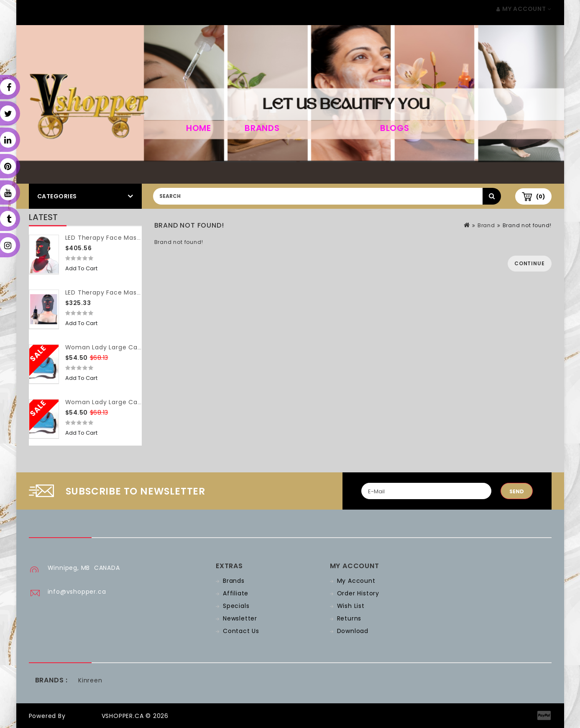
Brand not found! (527, 225)
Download (353, 631)
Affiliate (236, 593)
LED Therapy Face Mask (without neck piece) (138, 292)
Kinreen (90, 680)
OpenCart (83, 716)
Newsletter (240, 618)
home (199, 128)
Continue (529, 263)
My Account (356, 581)
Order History (358, 593)
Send (517, 491)
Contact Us (241, 631)
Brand (486, 225)
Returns (349, 618)
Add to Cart (81, 268)
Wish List (351, 606)
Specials (236, 606)
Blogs (395, 128)
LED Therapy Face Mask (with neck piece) (132, 238)
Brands (262, 128)
